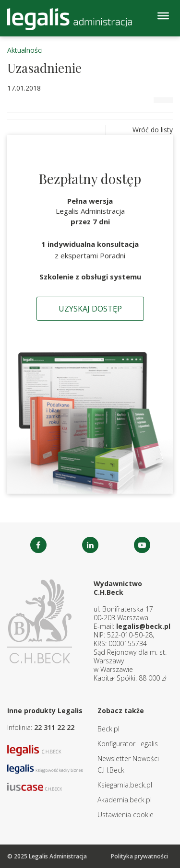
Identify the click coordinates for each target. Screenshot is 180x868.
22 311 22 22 (54, 727)
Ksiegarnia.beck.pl (125, 785)
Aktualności (25, 50)
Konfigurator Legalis (128, 744)
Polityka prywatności (139, 856)
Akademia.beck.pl (125, 800)
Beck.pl (108, 729)
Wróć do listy (153, 130)
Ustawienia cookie (126, 815)
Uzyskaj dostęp (90, 309)
